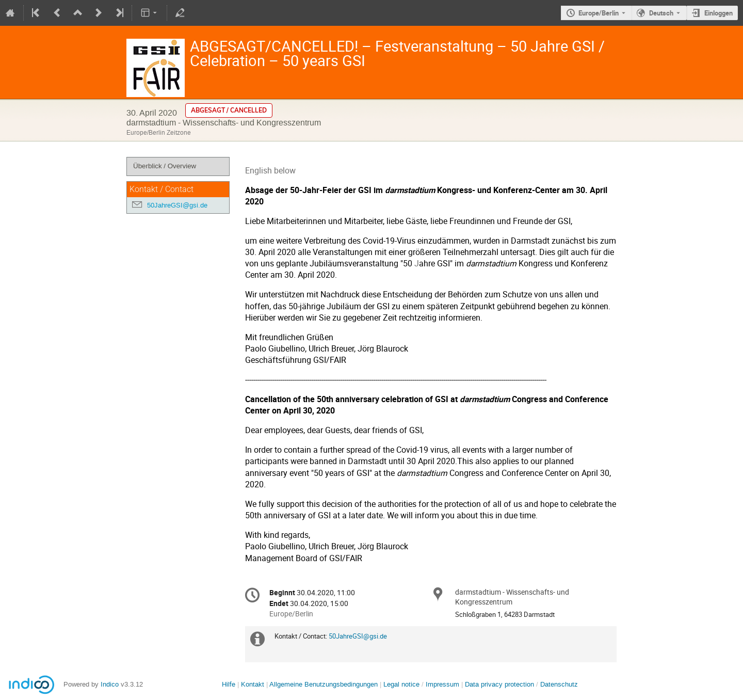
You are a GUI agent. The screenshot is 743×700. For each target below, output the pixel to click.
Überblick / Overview (165, 166)
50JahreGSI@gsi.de (177, 205)
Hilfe (229, 684)
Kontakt (253, 684)
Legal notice (402, 684)
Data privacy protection (500, 684)
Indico (110, 684)
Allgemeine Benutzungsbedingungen (324, 684)
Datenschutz (559, 684)
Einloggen (718, 13)
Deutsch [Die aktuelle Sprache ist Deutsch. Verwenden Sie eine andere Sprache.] (661, 13)
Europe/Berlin (599, 13)
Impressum (442, 684)
